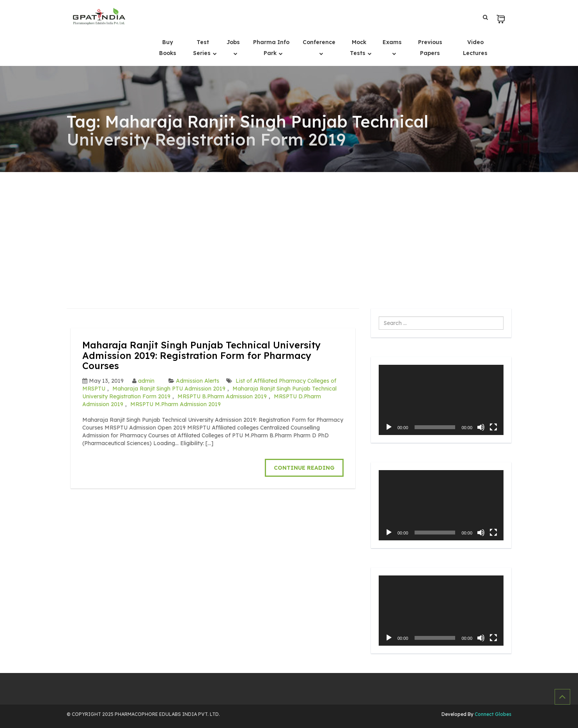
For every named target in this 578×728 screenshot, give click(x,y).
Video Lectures (475, 48)
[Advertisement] (289, 231)
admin (146, 381)
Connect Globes (492, 714)
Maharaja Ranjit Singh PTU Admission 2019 (169, 389)
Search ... (379, 317)
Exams (392, 42)
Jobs (233, 42)
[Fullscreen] (493, 427)
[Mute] (481, 427)
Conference (319, 42)
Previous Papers (430, 48)
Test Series (203, 48)
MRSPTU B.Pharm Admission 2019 (222, 396)
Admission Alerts (198, 381)
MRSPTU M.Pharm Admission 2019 (176, 404)
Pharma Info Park (271, 48)
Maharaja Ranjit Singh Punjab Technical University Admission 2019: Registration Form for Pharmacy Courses (201, 355)
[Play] (389, 427)
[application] (441, 400)
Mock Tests (358, 48)
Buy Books (168, 48)
